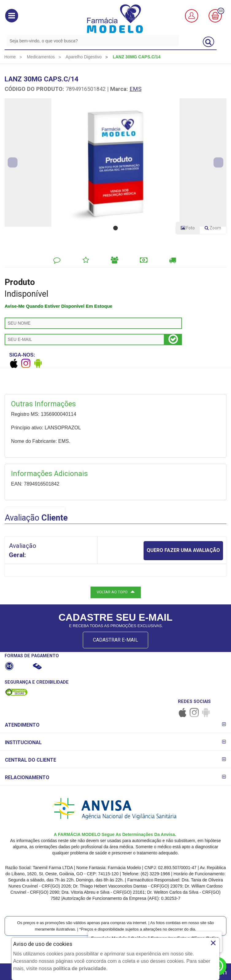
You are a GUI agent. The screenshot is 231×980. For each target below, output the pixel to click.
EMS (135, 89)
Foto (188, 228)
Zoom (215, 229)
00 (221, 11)
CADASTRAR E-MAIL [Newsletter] (115, 640)
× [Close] (213, 943)
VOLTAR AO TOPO (116, 592)
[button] (12, 16)
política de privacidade (80, 968)
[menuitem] (10, 57)
